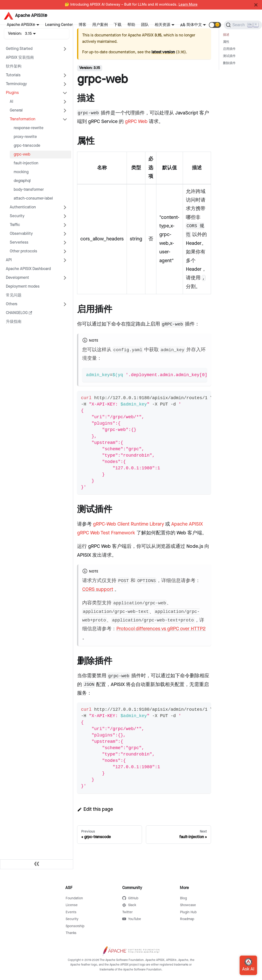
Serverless (19, 242)
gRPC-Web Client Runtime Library (128, 524)
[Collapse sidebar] (37, 864)
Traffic (15, 225)
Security (17, 216)
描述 (226, 35)
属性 (226, 42)
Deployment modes (23, 287)
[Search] (243, 25)
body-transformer (29, 190)
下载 (118, 25)
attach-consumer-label (33, 198)
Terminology (16, 84)
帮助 (131, 25)
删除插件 (229, 63)
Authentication (23, 207)
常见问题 (14, 295)
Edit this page (95, 809)
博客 (82, 25)
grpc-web (22, 154)
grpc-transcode (27, 146)
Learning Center (59, 25)
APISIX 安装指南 (20, 58)
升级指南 (14, 322)
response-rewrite (29, 128)
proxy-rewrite (25, 137)
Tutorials (13, 75)
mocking (21, 172)
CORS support (98, 589)
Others (12, 304)
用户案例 (100, 25)
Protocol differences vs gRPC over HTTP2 (161, 629)
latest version (163, 52)
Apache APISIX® (21, 25)
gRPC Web (136, 122)
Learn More (188, 5)
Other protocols (23, 251)
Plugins (12, 93)
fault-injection (26, 163)
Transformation (23, 119)
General (16, 110)
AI (11, 102)
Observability (21, 234)
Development (17, 278)
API (9, 260)
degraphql (22, 181)
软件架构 (14, 66)
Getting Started (19, 49)
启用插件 (229, 49)
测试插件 (229, 56)
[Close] (256, 5)
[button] (215, 25)
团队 (145, 25)
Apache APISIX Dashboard (28, 269)
